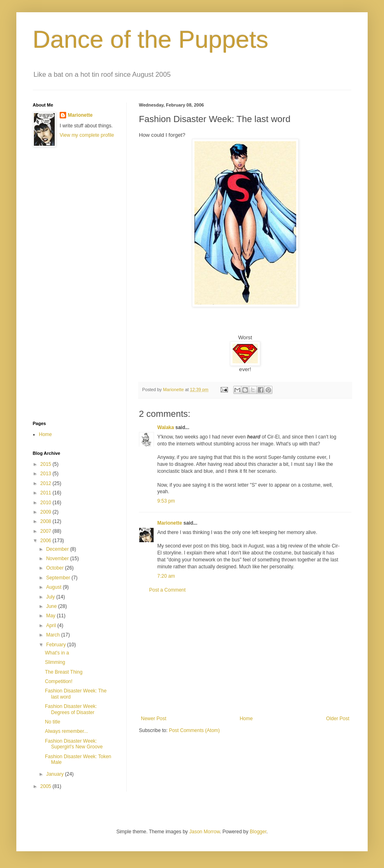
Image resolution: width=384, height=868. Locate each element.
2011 (47, 493)
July (51, 597)
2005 (47, 786)
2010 (47, 503)
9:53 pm (166, 501)
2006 (47, 541)
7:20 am (166, 576)
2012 (47, 483)
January (56, 774)
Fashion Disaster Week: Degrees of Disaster (71, 709)
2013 (47, 474)
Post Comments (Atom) (194, 730)
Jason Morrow (204, 832)
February (57, 645)
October (56, 568)
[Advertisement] (245, 654)
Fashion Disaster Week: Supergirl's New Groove (74, 744)
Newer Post (154, 719)
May (51, 616)
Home (246, 719)
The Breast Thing (64, 672)
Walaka (166, 427)
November (58, 559)
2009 (47, 512)
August (55, 587)
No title (52, 722)
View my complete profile (87, 135)
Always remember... (66, 731)
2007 (47, 531)
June (52, 606)
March (54, 635)
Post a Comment (167, 590)
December (58, 549)
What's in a (57, 653)
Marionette (170, 523)
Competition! (59, 681)
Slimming (55, 662)
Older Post (338, 719)
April (52, 625)
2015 (47, 464)
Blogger (258, 832)
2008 (47, 521)
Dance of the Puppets (151, 39)
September (59, 578)
